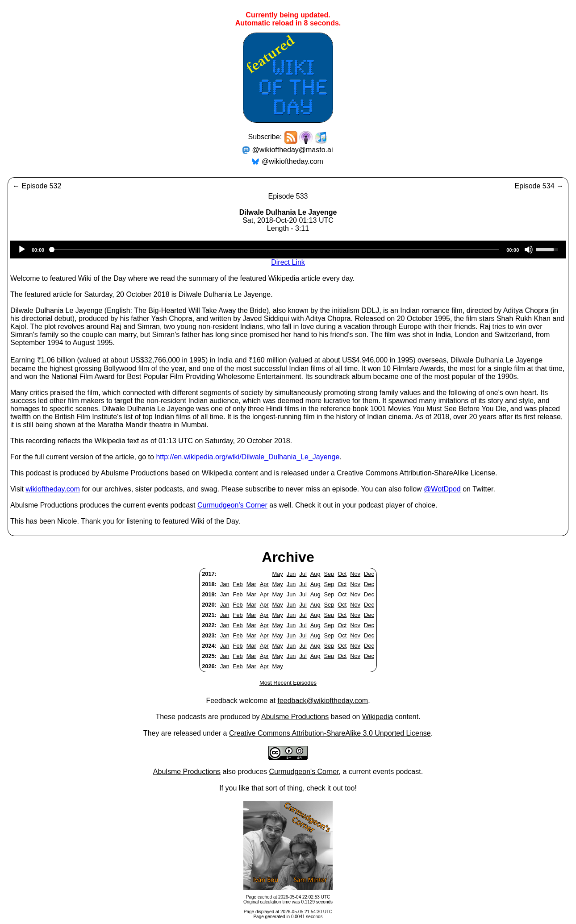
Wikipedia (378, 717)
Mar (251, 584)
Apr (264, 584)
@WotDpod (442, 489)
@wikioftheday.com (292, 161)
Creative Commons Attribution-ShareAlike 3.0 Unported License (330, 733)
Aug (315, 574)
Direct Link (288, 262)
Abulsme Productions (295, 717)
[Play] (22, 250)
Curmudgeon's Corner (232, 505)
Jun (291, 574)
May (278, 574)
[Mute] (529, 250)
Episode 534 (535, 186)
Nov (355, 574)
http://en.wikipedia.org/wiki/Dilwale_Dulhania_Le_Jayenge (248, 457)
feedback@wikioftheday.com (323, 701)
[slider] (275, 250)
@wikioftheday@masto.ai (293, 150)
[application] (288, 250)
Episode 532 (41, 186)
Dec (369, 574)
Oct (342, 574)
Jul (303, 574)
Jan (225, 584)
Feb (238, 584)
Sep (329, 574)
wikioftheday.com (53, 489)
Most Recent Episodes (288, 683)
